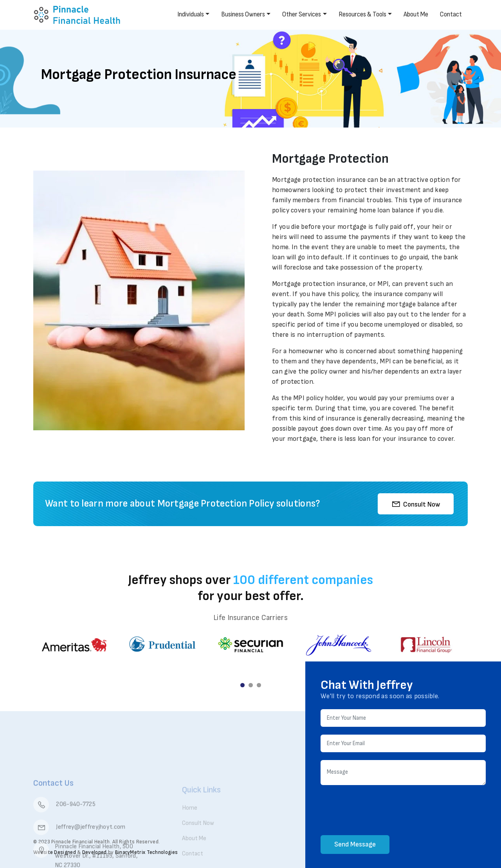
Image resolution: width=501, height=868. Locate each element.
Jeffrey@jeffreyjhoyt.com (79, 851)
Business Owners (243, 14)
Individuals (191, 14)
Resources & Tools (362, 14)
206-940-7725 (64, 828)
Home (190, 823)
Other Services (302, 14)
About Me (416, 14)
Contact (451, 14)
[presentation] (380, 811)
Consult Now (416, 504)
